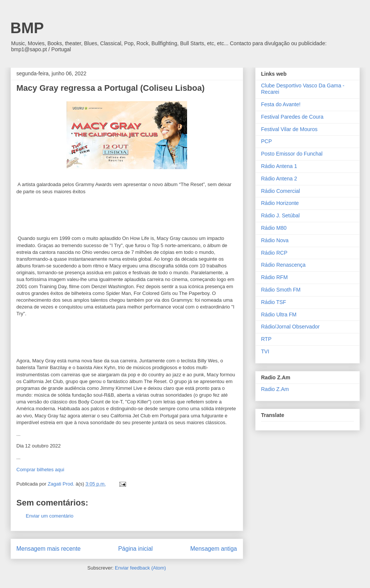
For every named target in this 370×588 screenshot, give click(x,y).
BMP (27, 28)
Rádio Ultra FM (279, 315)
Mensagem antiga (214, 549)
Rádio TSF (274, 302)
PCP (267, 141)
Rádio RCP (274, 253)
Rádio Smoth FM (281, 290)
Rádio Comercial (281, 191)
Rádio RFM (275, 277)
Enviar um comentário (50, 516)
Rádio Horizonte (280, 203)
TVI (265, 351)
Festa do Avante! (281, 104)
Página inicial (136, 549)
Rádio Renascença (283, 265)
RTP (266, 339)
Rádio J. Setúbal (281, 215)
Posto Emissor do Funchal (292, 154)
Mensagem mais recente (49, 549)
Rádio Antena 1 (279, 166)
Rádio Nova (275, 240)
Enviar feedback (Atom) (140, 568)
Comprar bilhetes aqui (40, 470)
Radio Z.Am (275, 389)
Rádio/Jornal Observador (291, 327)
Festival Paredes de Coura (292, 117)
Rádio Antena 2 (279, 179)
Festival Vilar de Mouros (289, 129)
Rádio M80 (274, 228)
